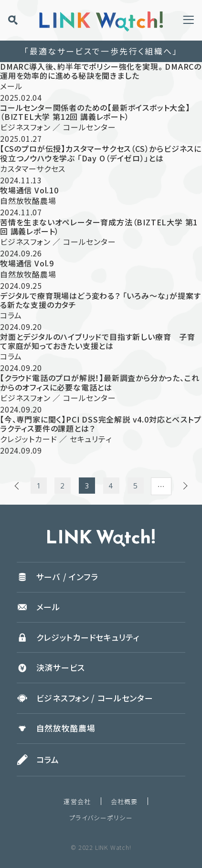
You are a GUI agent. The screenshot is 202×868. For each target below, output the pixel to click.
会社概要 (124, 801)
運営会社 (77, 801)
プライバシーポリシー (101, 818)
